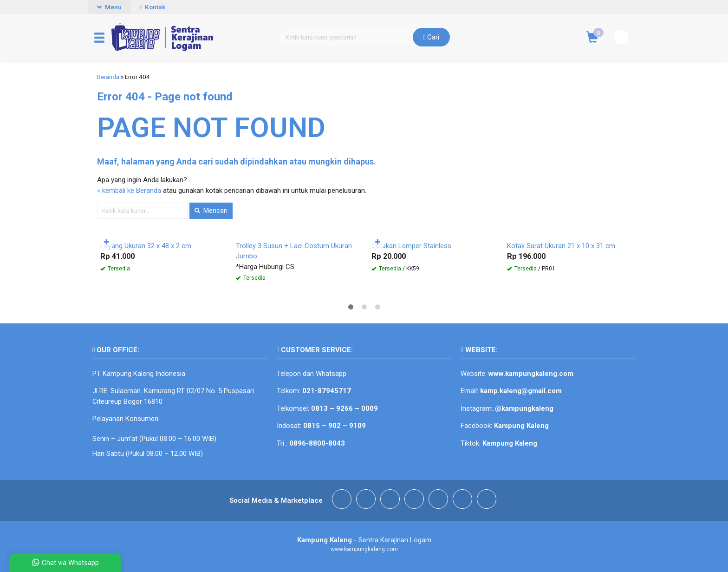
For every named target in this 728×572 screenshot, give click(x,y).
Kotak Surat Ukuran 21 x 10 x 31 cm (561, 246)
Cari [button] (432, 37)
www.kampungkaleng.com (531, 374)
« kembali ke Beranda (129, 191)
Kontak (153, 7)
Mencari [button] (211, 210)
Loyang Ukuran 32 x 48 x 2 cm (146, 246)
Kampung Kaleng (510, 443)
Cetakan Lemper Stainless (411, 246)
